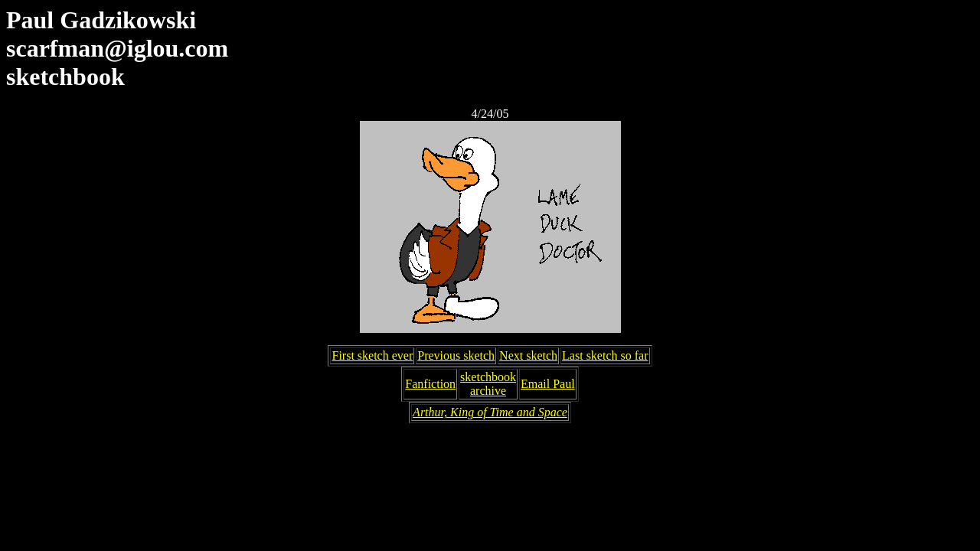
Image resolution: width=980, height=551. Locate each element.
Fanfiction (430, 384)
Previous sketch (456, 355)
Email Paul (548, 384)
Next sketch (528, 355)
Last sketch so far (605, 355)
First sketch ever (372, 355)
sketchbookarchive (488, 384)
